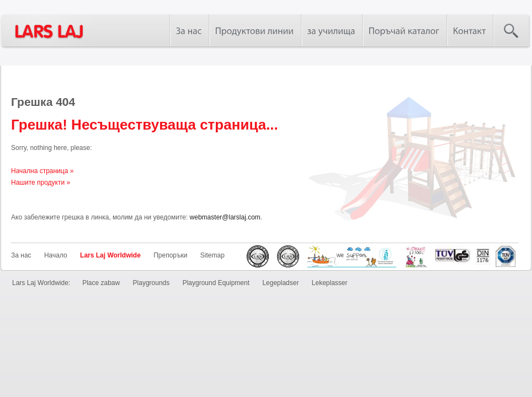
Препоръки (170, 255)
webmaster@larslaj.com (225, 217)
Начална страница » (42, 171)
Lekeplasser (330, 283)
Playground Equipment (216, 283)
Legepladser (280, 283)
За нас (21, 255)
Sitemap (212, 255)
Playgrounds (151, 283)
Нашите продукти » (41, 183)
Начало (56, 255)
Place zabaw (101, 283)
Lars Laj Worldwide (110, 255)
